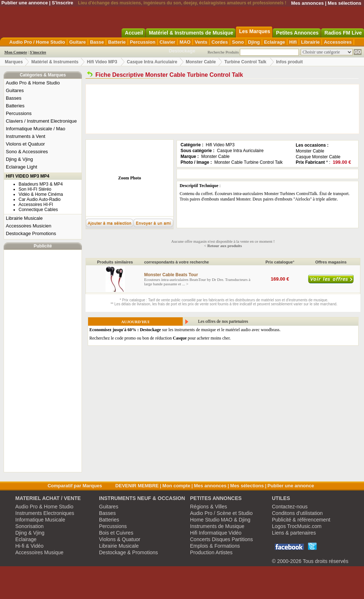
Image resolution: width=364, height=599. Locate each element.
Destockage (182, 51)
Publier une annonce (25, 3)
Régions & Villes (209, 507)
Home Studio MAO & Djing (220, 520)
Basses (14, 98)
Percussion (143, 42)
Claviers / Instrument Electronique (41, 121)
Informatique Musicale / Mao (35, 129)
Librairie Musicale (24, 218)
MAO (185, 42)
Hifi (293, 42)
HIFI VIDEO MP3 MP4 (27, 176)
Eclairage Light (21, 167)
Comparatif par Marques (75, 486)
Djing (254, 42)
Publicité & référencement (301, 520)
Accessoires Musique (39, 552)
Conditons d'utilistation (297, 513)
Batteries (15, 106)
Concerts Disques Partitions (221, 539)
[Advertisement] (43, 361)
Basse (97, 42)
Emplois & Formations (215, 546)
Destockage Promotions (31, 233)
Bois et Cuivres (116, 533)
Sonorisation (29, 526)
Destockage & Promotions (128, 552)
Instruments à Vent (25, 136)
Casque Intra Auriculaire (152, 62)
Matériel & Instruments (55, 62)
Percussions (19, 113)
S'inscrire (62, 3)
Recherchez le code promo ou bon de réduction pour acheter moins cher (160, 338)
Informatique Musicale (40, 520)
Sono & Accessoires (27, 152)
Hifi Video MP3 (102, 62)
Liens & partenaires (294, 533)
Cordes (220, 42)
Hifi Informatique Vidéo (216, 533)
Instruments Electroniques (45, 513)
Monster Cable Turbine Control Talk (249, 162)
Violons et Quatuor (25, 144)
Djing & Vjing (19, 159)
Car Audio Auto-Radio (39, 199)
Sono (238, 42)
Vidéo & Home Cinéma (41, 194)
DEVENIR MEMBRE (137, 486)
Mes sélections (345, 3)
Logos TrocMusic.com (297, 526)
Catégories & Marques (43, 75)
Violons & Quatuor (120, 539)
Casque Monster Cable (318, 157)
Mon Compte (16, 52)
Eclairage (274, 42)
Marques (14, 62)
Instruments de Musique (217, 526)
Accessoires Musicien (29, 226)
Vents (201, 42)
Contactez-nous (290, 507)
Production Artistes (211, 552)
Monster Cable (201, 62)
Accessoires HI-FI (36, 205)
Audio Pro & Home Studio (33, 83)
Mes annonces (308, 3)
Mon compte (176, 486)
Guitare (78, 42)
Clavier (167, 42)
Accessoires (338, 42)
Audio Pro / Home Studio (37, 42)
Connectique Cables (38, 210)
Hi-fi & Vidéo (29, 546)
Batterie (117, 42)
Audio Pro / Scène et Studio (221, 513)
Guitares (15, 90)
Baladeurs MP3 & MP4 (41, 184)
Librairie (310, 42)
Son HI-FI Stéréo (35, 189)
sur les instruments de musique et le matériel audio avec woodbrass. (185, 330)
